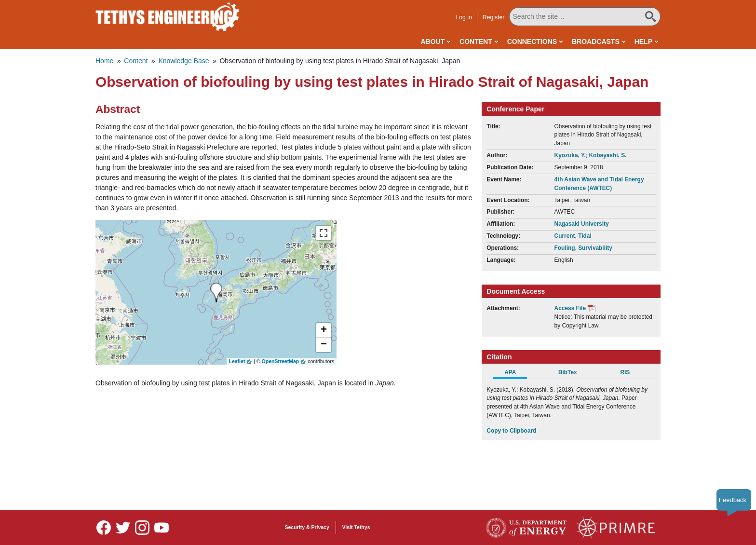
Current (565, 236)
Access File (570, 308)
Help (643, 41)
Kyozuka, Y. (570, 155)
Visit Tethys (356, 527)
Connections (532, 41)
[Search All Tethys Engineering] (585, 17)
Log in (464, 17)
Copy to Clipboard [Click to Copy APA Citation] (511, 431)
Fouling (565, 248)
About (432, 41)
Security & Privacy (307, 527)
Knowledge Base (183, 61)
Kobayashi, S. (607, 155)
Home (104, 61)
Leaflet (237, 361)
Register (494, 17)
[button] (324, 330)
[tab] (515, 374)
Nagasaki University (582, 224)
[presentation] (216, 293)
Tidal (585, 236)
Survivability (595, 248)
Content (476, 41)
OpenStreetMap (281, 361)
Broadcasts (596, 41)
